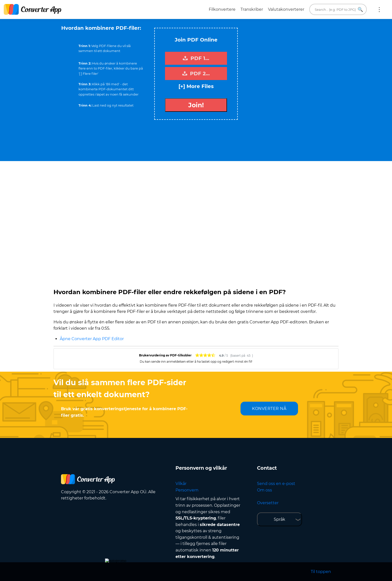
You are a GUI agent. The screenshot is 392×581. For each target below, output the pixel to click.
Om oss (264, 490)
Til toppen (321, 572)
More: (379, 10)
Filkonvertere (222, 9)
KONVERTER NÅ (269, 409)
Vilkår (181, 484)
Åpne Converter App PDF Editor (92, 339)
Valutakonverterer (286, 9)
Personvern (187, 490)
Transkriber (252, 9)
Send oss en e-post (276, 484)
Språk (279, 519)
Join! (196, 105)
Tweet (216, 25)
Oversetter (268, 503)
